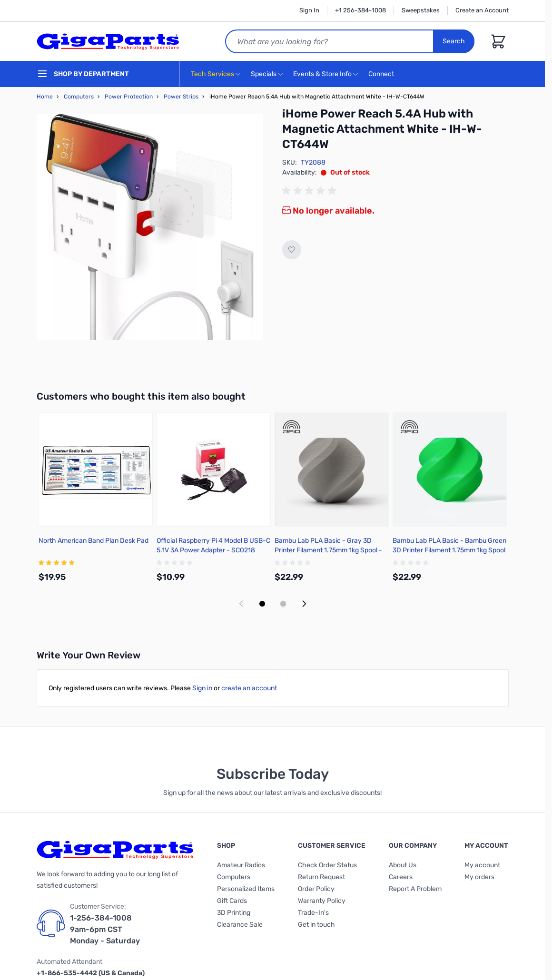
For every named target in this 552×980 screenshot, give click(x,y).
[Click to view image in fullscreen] (150, 227)
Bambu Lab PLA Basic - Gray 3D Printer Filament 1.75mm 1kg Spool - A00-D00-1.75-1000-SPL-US (328, 550)
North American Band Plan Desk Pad (94, 541)
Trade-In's (313, 913)
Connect (382, 74)
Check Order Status (327, 865)
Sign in (202, 688)
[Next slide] (304, 604)
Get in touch (316, 925)
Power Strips (181, 97)
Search (454, 41)
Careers (401, 877)
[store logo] (108, 41)
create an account (249, 688)
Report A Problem (415, 889)
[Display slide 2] (283, 604)
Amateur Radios (241, 865)
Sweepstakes (421, 10)
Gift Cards (232, 901)
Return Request (321, 877)
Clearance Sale (240, 925)
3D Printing (234, 913)
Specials (264, 74)
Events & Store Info (322, 74)
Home (45, 97)
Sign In (309, 10)
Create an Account (482, 10)
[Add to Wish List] (292, 250)
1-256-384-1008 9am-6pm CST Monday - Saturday (105, 929)
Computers (79, 97)
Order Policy (316, 889)
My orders (479, 877)
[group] (311, 191)
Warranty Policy (322, 901)
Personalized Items (246, 889)
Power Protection (129, 97)
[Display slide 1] (262, 604)
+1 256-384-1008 (360, 10)
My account (482, 865)
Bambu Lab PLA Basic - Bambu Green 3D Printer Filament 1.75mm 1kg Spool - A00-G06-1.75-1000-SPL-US (449, 550)
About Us (403, 865)
